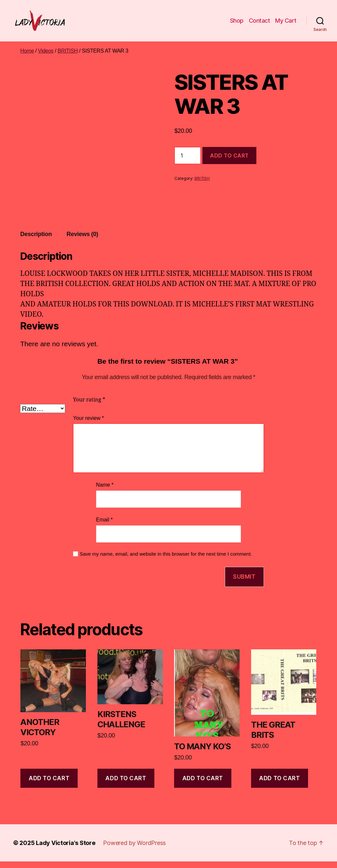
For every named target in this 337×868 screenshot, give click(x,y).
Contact (259, 24)
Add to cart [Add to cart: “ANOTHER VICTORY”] (49, 785)
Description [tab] (36, 241)
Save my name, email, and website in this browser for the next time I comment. (166, 560)
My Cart (286, 24)
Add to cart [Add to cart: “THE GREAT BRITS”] (279, 785)
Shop (237, 24)
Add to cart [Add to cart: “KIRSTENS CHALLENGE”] (126, 785)
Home (27, 57)
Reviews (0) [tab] (82, 241)
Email (104, 526)
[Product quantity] (188, 162)
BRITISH (68, 57)
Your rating (89, 406)
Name (105, 492)
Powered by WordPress (134, 849)
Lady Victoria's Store (65, 849)
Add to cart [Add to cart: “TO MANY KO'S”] (203, 785)
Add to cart (229, 162)
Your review (89, 425)
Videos (46, 57)
